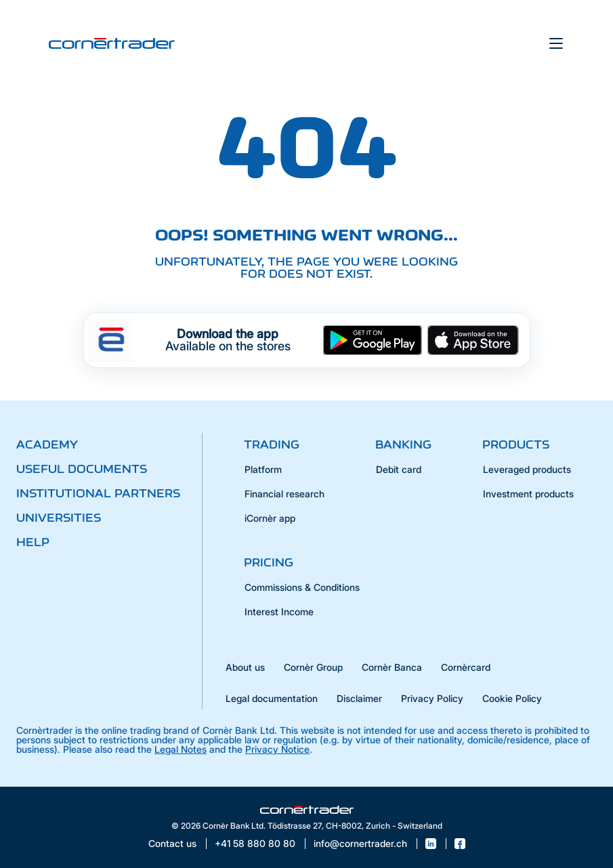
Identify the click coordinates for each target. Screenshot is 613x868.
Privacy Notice (277, 749)
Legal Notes (181, 749)
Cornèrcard (466, 667)
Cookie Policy (512, 698)
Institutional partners (98, 493)
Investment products (528, 494)
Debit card (399, 469)
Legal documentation (272, 698)
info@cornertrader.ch (360, 844)
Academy (47, 445)
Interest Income (279, 612)
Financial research (284, 494)
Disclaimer (359, 698)
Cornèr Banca (392, 667)
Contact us (172, 844)
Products (516, 445)
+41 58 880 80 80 (255, 844)
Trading (272, 445)
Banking (403, 445)
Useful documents (82, 469)
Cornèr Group (313, 667)
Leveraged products (527, 469)
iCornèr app (270, 518)
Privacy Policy (432, 698)
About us (245, 667)
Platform (263, 469)
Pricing (269, 562)
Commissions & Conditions (302, 587)
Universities (59, 518)
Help (33, 542)
